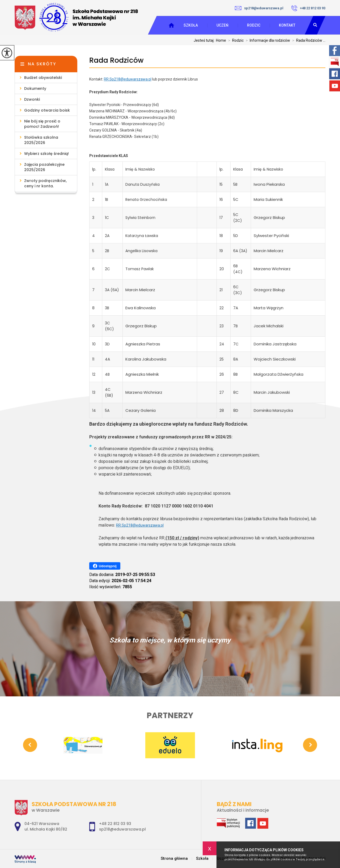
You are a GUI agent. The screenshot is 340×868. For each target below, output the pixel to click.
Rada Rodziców (116, 60)
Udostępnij (105, 566)
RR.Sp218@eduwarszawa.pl (128, 79)
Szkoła (191, 25)
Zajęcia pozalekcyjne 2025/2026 (44, 167)
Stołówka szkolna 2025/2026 (41, 140)
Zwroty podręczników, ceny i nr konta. (45, 183)
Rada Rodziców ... (308, 40)
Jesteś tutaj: (205, 40)
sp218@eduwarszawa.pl (259, 8)
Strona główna (174, 859)
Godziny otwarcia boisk (47, 110)
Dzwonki (32, 99)
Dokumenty (35, 88)
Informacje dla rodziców (267, 40)
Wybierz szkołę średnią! (46, 154)
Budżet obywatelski (43, 78)
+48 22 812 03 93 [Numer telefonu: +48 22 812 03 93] (115, 824)
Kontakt (287, 25)
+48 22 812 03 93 (308, 8)
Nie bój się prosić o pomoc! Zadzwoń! (42, 124)
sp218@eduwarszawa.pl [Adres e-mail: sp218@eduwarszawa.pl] (122, 829)
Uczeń (222, 25)
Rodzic (254, 25)
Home (221, 40)
